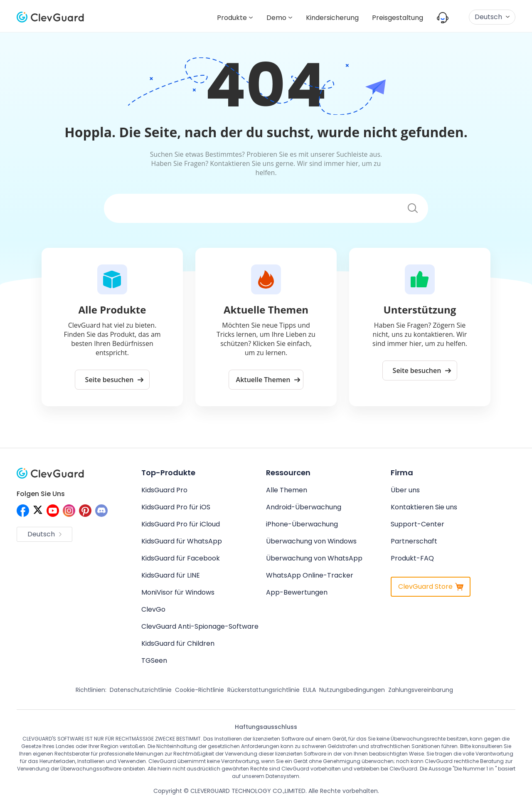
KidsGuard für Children (178, 643)
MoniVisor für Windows (178, 592)
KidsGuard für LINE (171, 575)
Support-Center (417, 524)
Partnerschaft (414, 541)
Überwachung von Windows (311, 541)
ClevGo (153, 609)
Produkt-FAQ (412, 558)
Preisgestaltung (398, 18)
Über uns (405, 490)
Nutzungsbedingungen (352, 690)
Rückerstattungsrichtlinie (264, 690)
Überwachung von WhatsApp (314, 558)
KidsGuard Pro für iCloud (181, 524)
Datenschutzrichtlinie (141, 690)
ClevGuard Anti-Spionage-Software (200, 626)
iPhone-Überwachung (302, 524)
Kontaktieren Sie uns (424, 507)
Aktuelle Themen (268, 380)
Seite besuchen (115, 380)
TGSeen (154, 661)
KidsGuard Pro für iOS (176, 507)
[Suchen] (251, 209)
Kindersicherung (332, 18)
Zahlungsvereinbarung (421, 690)
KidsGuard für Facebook (181, 558)
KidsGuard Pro (164, 490)
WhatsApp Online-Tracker (310, 575)
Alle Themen (287, 490)
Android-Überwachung (304, 507)
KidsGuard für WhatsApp (182, 541)
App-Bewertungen (297, 592)
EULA (309, 690)
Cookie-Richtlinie (199, 690)
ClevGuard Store (431, 586)
